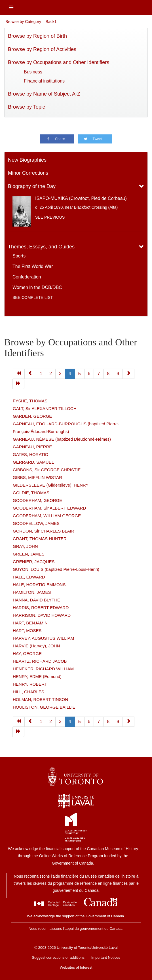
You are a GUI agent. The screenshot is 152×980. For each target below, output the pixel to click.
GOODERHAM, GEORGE (37, 500)
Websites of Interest (76, 967)
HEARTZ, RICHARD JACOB (40, 661)
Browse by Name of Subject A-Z (44, 94)
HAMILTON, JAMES (32, 592)
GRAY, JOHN (25, 546)
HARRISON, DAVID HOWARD (42, 615)
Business (33, 72)
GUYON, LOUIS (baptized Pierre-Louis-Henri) (56, 569)
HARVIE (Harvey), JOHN (36, 646)
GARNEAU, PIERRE (32, 447)
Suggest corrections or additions (58, 957)
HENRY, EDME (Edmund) (37, 676)
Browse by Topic (27, 107)
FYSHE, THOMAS (30, 401)
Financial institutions (44, 81)
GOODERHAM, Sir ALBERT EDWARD (49, 508)
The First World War (33, 266)
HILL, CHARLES (28, 692)
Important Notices (106, 957)
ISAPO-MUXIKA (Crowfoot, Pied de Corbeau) (81, 198)
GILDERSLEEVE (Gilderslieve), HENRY (51, 485)
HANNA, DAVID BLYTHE (36, 600)
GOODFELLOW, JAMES (36, 523)
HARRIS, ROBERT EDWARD (41, 608)
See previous (50, 217)
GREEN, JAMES (29, 554)
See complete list (33, 297)
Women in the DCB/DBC (37, 287)
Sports (19, 256)
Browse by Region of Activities (42, 49)
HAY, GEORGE (27, 653)
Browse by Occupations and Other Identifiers (59, 62)
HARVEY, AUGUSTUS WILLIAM (43, 638)
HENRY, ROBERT (30, 684)
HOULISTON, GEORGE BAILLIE (44, 707)
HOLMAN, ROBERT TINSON (40, 699)
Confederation (27, 277)
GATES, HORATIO (30, 454)
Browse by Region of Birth (37, 36)
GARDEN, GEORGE (32, 416)
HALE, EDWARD (29, 577)
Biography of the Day (32, 186)
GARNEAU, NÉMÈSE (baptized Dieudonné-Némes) (62, 439)
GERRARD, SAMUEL (33, 462)
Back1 (51, 22)
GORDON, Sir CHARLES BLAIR (44, 531)
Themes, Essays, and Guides (41, 247)
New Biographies (27, 160)
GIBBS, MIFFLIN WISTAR (37, 477)
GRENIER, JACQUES (34, 562)
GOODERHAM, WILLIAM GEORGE (47, 516)
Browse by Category (23, 22)
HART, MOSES (27, 631)
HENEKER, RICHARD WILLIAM (43, 669)
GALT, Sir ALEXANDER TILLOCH (45, 408)
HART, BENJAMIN (30, 623)
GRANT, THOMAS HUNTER (40, 539)
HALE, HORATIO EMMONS (39, 585)
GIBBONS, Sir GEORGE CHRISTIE (47, 470)
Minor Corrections (28, 173)
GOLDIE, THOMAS (31, 493)
